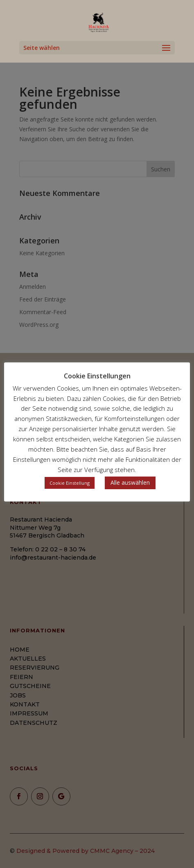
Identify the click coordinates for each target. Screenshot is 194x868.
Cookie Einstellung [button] (70, 483)
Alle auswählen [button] (130, 482)
